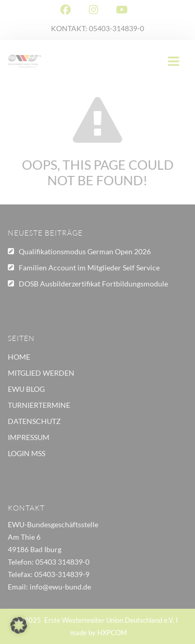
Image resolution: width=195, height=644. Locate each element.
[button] (19, 625)
